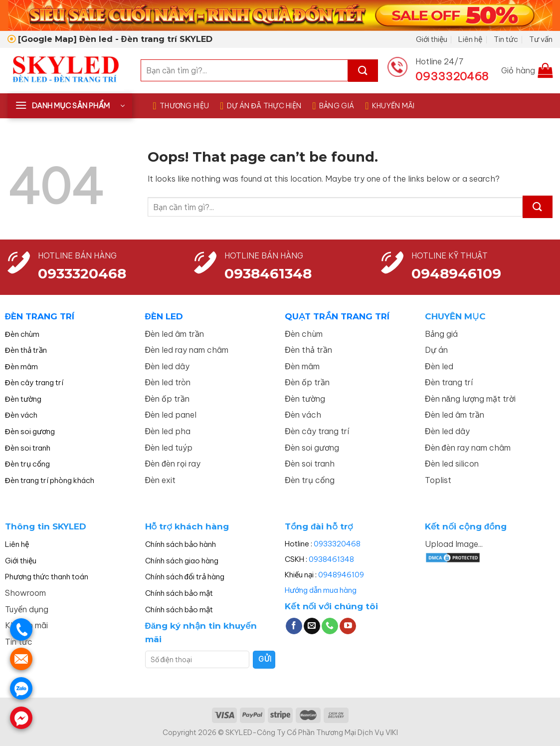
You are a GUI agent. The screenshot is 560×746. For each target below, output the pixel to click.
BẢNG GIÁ (333, 106)
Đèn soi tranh (28, 448)
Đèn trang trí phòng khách (50, 480)
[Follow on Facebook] (294, 626)
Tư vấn (541, 39)
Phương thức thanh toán (47, 577)
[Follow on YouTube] (348, 626)
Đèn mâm (21, 367)
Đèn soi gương (30, 431)
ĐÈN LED (164, 316)
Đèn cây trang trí (34, 382)
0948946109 (341, 575)
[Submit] (363, 71)
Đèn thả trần (26, 350)
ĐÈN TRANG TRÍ (40, 316)
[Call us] (330, 626)
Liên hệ (470, 39)
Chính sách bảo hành (181, 544)
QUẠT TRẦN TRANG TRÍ (337, 316)
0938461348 (331, 559)
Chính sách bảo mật (179, 593)
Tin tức (506, 39)
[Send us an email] (312, 626)
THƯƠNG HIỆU (181, 106)
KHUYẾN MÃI (390, 106)
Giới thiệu (432, 39)
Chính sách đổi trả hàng (185, 577)
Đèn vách (21, 415)
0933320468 (82, 273)
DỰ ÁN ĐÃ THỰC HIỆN (261, 106)
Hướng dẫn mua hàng (321, 590)
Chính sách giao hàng (182, 561)
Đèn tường (23, 399)
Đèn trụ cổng (27, 464)
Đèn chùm (22, 334)
